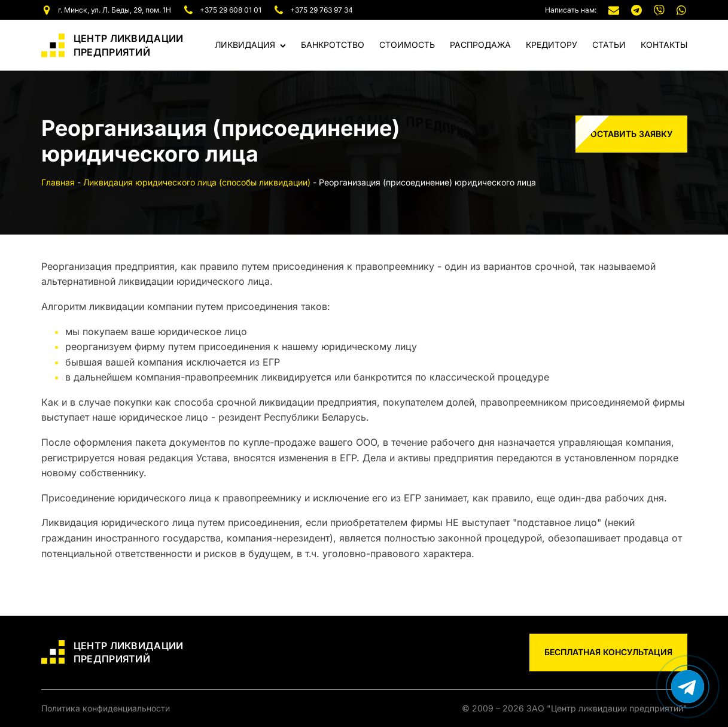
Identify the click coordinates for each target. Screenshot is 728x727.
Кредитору (552, 45)
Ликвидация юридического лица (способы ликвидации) (197, 182)
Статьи (609, 45)
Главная (58, 182)
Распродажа (480, 45)
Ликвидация (250, 45)
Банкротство (333, 45)
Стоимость (407, 45)
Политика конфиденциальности (106, 708)
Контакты (664, 45)
